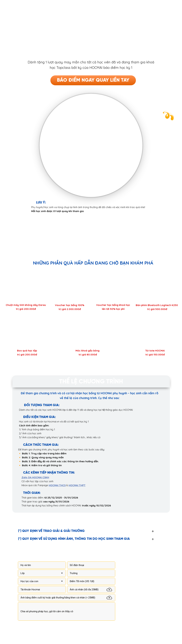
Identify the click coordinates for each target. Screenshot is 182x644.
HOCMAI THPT (77, 485)
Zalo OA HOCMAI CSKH (35, 477)
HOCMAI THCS (57, 485)
